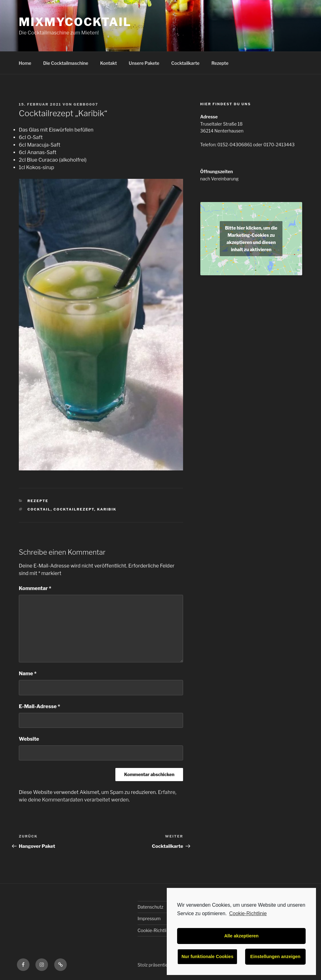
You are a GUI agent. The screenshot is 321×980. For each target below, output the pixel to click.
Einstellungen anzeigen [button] (275, 957)
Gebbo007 (86, 104)
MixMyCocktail (75, 22)
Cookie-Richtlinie (248, 913)
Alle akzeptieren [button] (241, 936)
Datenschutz (150, 907)
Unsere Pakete (144, 63)
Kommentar (35, 588)
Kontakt (109, 63)
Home (25, 63)
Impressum (149, 918)
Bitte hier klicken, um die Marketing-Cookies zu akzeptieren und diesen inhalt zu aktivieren (251, 239)
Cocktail (39, 509)
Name (28, 674)
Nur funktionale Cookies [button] (208, 957)
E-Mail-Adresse (39, 706)
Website (29, 739)
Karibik (107, 509)
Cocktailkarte (185, 63)
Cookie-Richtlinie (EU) (160, 930)
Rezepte (220, 63)
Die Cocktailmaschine (66, 63)
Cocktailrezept (74, 509)
